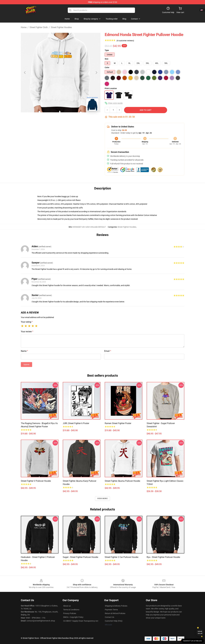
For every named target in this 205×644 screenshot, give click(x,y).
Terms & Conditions (71, 610)
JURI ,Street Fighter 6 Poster (76, 423)
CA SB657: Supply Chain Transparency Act (81, 621)
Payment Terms (111, 610)
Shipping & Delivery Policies (116, 606)
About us (67, 606)
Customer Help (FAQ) (114, 621)
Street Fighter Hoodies (61, 27)
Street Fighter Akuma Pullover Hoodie (122, 481)
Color (107, 67)
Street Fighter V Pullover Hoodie (36, 481)
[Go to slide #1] (47, 119)
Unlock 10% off (200, 632)
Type (107, 50)
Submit (26, 365)
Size (107, 59)
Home (24, 27)
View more (102, 498)
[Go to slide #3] (75, 119)
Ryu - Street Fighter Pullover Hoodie (163, 557)
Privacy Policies (70, 613)
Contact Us (109, 617)
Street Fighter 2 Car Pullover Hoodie (122, 557)
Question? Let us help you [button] (192, 641)
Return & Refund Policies (115, 613)
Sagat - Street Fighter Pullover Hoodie (80, 557)
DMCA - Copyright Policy (73, 617)
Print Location (111, 88)
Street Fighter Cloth (39, 27)
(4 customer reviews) (125, 41)
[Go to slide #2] (61, 119)
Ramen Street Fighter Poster (118, 423)
